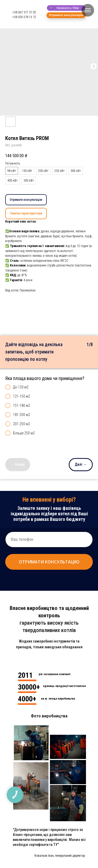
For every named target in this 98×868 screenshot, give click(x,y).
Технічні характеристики (26, 213)
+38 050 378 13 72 (24, 17)
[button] (66, 15)
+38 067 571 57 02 (24, 12)
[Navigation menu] (88, 10)
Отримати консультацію (26, 200)
